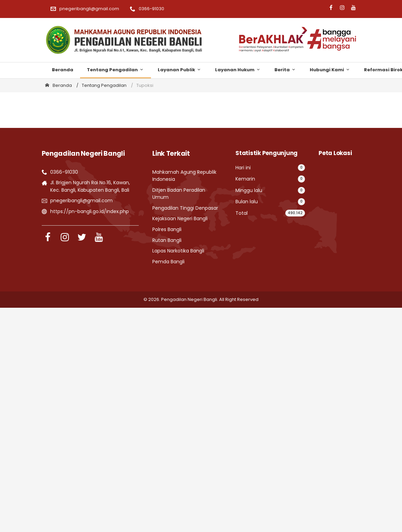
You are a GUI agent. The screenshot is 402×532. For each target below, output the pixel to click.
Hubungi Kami (330, 70)
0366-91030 (147, 9)
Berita (285, 70)
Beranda (63, 70)
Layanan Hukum (238, 70)
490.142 (295, 213)
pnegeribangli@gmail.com (85, 9)
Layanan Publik (180, 70)
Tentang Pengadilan (116, 70)
